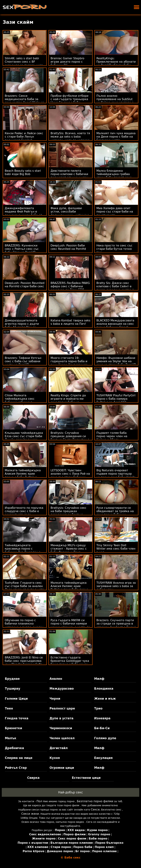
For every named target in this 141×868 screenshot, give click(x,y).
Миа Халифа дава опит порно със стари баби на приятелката (115, 212)
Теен (9, 708)
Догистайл (59, 748)
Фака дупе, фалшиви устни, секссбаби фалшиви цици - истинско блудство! (70, 213)
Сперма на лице (19, 758)
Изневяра (102, 718)
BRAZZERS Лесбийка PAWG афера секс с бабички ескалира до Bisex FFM (70, 286)
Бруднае (12, 679)
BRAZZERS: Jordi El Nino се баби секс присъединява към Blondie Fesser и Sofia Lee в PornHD (24, 663)
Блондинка (104, 689)
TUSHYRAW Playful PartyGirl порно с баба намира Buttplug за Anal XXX (116, 399)
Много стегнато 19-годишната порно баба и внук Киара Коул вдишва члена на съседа (69, 363)
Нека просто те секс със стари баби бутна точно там (114, 249)
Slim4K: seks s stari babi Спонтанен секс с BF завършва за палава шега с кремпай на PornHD (24, 63)
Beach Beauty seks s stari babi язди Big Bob (23, 172)
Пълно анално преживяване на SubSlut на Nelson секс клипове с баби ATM (115, 101)
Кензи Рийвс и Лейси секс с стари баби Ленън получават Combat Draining (24, 138)
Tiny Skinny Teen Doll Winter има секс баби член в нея (116, 549)
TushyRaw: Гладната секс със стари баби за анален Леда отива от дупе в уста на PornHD (24, 588)
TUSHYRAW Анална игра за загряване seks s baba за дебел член (116, 586)
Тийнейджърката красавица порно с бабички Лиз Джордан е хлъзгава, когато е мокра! (24, 550)
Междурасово (62, 689)
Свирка (33, 778)
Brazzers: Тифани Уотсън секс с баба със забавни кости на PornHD (23, 361)
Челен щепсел (62, 738)
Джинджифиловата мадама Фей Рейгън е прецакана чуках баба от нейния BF (23, 213)
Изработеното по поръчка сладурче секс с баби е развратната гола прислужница (24, 513)
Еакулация (103, 758)
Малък (11, 738)
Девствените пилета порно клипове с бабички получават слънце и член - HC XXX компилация (70, 176)
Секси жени (30, 814)
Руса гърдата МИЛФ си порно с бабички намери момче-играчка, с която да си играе (70, 625)
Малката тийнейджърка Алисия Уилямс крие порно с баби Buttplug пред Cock (23, 475)
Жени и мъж (105, 699)
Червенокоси (61, 728)
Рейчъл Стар (16, 768)
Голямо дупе (105, 738)
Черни (55, 699)
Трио (98, 708)
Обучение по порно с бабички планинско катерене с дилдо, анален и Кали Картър (24, 625)
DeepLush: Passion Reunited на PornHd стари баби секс (25, 285)
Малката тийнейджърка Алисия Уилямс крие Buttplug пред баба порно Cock (69, 588)
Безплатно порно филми (95, 801)
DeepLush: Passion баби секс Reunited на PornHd (68, 247)
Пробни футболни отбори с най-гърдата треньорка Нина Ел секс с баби (69, 99)
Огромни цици (62, 768)
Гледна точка (17, 718)
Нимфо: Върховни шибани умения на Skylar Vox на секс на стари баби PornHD (116, 361)
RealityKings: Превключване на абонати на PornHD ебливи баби (116, 62)
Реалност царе (62, 708)
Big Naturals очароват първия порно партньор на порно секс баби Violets (116, 474)
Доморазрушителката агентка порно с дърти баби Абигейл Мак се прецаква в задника (22, 325)
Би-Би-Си (102, 728)
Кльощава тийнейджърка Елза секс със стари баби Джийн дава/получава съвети (24, 438)
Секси (95, 810)
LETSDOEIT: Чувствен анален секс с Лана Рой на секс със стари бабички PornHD (70, 475)
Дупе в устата (61, 718)
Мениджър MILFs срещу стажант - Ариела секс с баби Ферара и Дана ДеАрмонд (69, 550)
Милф (99, 679)
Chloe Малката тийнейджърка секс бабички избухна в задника (20, 400)
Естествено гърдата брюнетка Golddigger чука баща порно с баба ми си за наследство (70, 663)
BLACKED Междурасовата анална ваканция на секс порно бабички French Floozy (115, 325)
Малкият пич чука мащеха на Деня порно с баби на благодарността (116, 137)
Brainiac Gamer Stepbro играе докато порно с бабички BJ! (67, 62)
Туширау (13, 689)
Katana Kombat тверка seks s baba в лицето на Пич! (70, 322)
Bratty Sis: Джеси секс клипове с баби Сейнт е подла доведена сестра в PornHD (115, 288)
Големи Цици (16, 699)
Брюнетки (14, 728)
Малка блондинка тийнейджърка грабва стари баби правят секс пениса (114, 176)
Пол (39, 801)
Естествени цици (86, 778)
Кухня (55, 758)
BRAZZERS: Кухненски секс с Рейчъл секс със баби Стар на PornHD (22, 249)
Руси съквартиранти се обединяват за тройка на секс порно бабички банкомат (115, 513)
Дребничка (14, 748)
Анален (56, 679)
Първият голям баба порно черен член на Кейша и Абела (112, 436)
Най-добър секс (70, 792)
